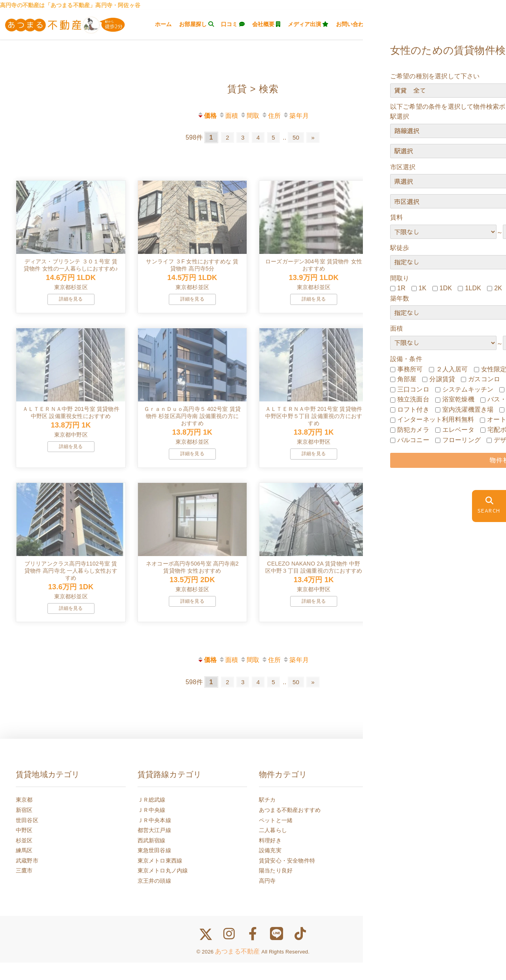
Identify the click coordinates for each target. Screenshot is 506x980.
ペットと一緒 (276, 838)
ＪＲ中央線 (152, 827)
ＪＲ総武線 (152, 817)
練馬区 (24, 868)
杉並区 (24, 858)
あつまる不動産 (237, 969)
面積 (228, 116)
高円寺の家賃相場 (403, 817)
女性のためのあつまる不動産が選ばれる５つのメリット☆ (434, 893)
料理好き (270, 858)
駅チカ (267, 817)
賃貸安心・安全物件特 (287, 878)
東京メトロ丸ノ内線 (163, 888)
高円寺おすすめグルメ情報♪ (416, 827)
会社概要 (266, 24)
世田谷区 (27, 838)
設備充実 (270, 868)
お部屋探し (196, 24)
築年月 (296, 116)
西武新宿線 (152, 858)
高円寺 (267, 898)
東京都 (24, 817)
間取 (250, 116)
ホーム (163, 24)
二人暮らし (273, 848)
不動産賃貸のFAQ (403, 848)
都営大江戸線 (154, 848)
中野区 (24, 848)
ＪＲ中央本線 (154, 838)
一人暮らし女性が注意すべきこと (423, 858)
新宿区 (24, 827)
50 (298, 137)
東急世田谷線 (154, 868)
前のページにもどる (467, 731)
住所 (271, 116)
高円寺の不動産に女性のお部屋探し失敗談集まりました (434, 873)
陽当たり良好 (276, 888)
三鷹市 (24, 888)
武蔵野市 (27, 878)
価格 (207, 116)
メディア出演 (308, 24)
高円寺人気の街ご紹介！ (412, 838)
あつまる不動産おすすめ (290, 827)
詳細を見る (71, 305)
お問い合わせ (356, 24)
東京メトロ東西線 (160, 878)
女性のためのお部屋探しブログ (420, 908)
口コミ (233, 24)
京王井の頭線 (154, 898)
